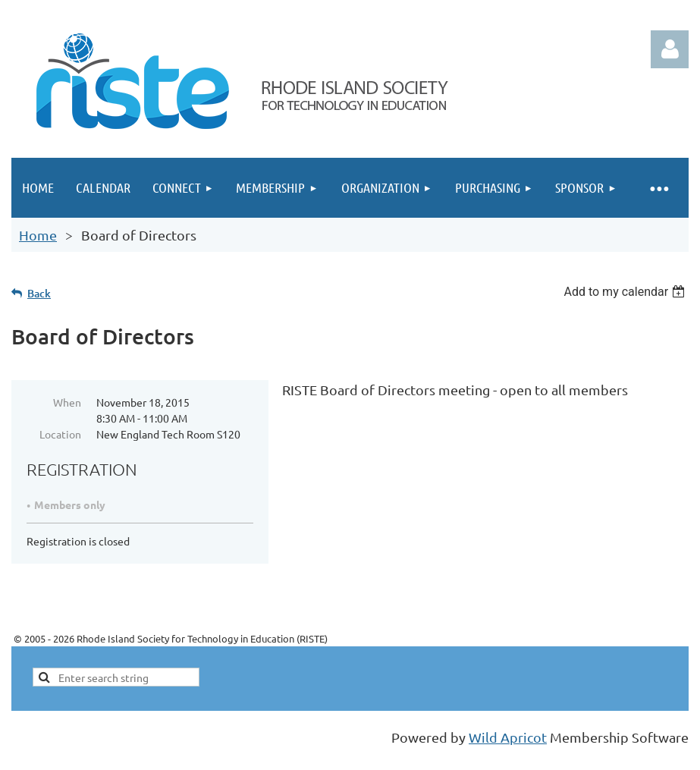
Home (38, 235)
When (67, 402)
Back (39, 293)
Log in (670, 49)
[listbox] (626, 292)
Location (60, 434)
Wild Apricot (508, 737)
